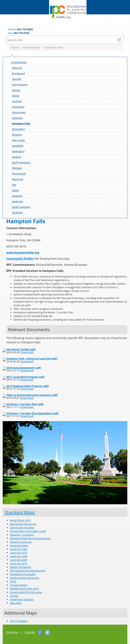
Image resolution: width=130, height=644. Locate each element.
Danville (17, 79)
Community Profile (20, 259)
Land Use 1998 (19, 556)
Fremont (17, 101)
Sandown (17, 196)
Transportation (19, 585)
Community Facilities (22, 528)
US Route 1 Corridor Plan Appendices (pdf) (33, 413)
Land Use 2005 (19, 560)
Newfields (18, 146)
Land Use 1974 (19, 553)
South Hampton (21, 207)
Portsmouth (19, 174)
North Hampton (21, 162)
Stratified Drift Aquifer (23, 574)
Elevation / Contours (22, 535)
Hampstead (19, 112)
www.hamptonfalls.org (23, 252)
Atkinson (17, 68)
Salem (15, 190)
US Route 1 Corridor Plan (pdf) (25, 404)
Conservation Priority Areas (26, 592)
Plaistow (17, 168)
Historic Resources (21, 542)
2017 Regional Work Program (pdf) (28, 386)
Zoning (14, 596)
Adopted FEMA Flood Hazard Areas (30, 538)
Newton (16, 157)
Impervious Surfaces (22, 599)
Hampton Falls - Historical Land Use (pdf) (32, 359)
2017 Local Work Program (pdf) (25, 377)
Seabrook (17, 201)
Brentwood (18, 73)
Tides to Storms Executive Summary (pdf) (32, 395)
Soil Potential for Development (28, 571)
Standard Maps (20, 512)
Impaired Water (19, 545)
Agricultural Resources (23, 524)
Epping (16, 90)
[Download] (27, 352)
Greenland (18, 107)
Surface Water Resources (25, 578)
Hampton (17, 118)
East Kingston (20, 84)
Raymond (17, 179)
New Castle (18, 140)
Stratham (17, 213)
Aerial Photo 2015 (20, 520)
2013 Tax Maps (19, 621)
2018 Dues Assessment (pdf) (24, 368)
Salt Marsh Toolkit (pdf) (21, 349)
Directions (12, 632)
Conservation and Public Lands (28, 531)
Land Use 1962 (19, 549)
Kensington (18, 129)
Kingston (17, 135)
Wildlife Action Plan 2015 (24, 589)
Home (15, 47)
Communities (31, 47)
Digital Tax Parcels (20, 567)
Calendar (30, 632)
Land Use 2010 (19, 563)
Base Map (16, 603)
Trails (13, 581)
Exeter (16, 96)
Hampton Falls (15, 39)
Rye (14, 185)
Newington (18, 151)
